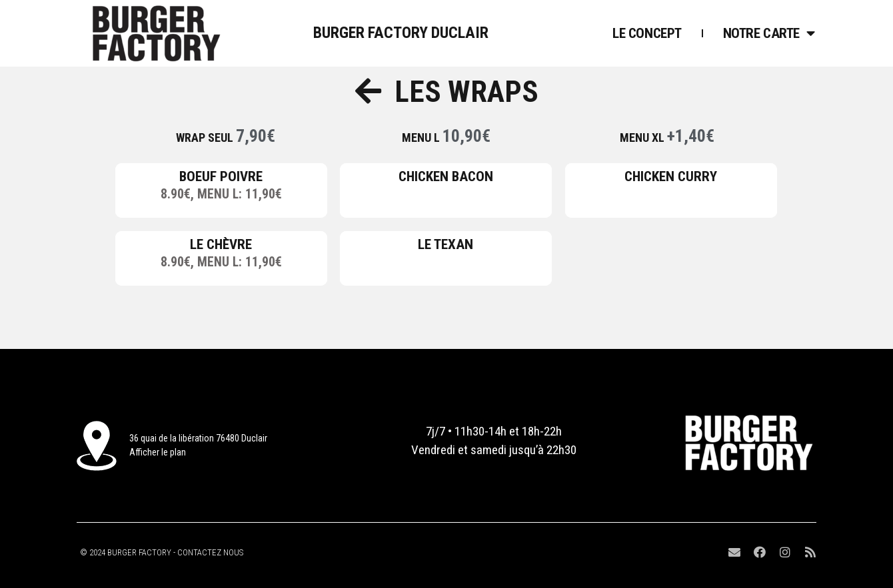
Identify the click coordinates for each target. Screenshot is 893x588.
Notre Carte (769, 33)
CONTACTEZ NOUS (210, 552)
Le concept (647, 33)
